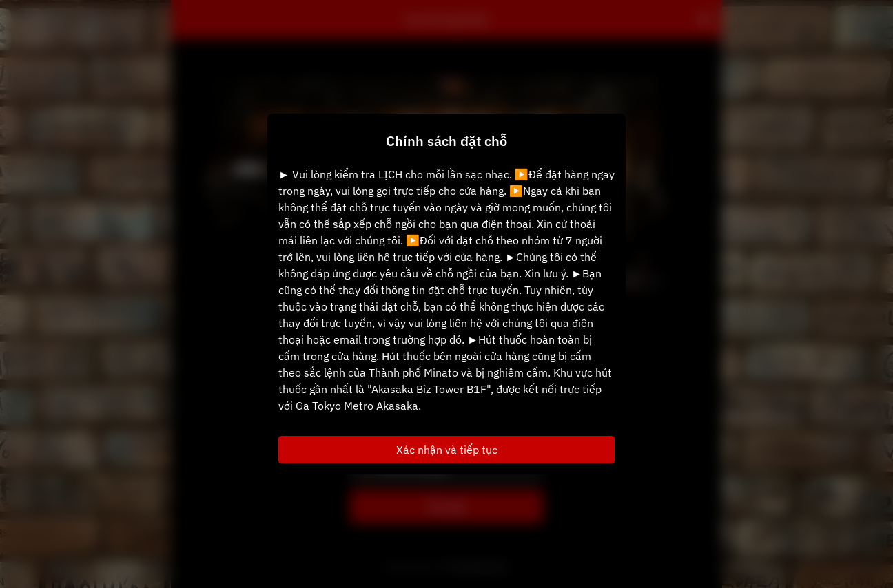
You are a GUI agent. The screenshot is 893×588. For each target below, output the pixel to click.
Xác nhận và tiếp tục (447, 450)
